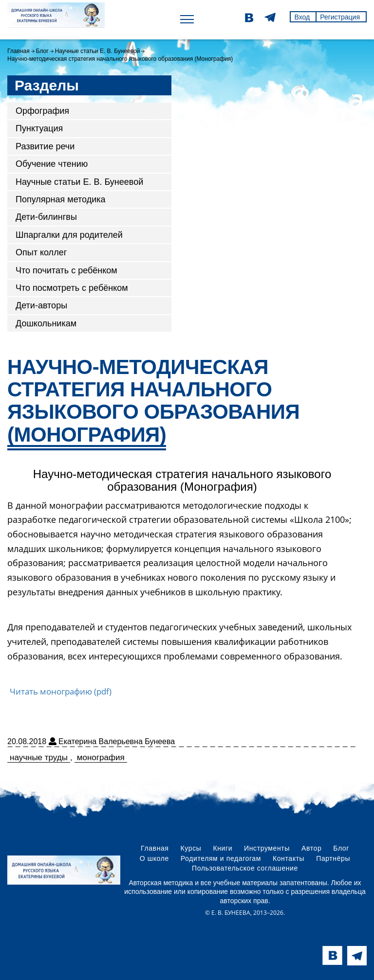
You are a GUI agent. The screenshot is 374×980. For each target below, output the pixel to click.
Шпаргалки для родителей (69, 235)
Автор (311, 848)
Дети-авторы (41, 305)
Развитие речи (45, 146)
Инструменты (267, 848)
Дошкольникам (46, 323)
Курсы (191, 848)
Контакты (289, 858)
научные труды (39, 757)
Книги (223, 848)
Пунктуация (39, 128)
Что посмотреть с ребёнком (72, 288)
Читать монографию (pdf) (61, 691)
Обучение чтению (52, 164)
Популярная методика (61, 199)
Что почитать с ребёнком (66, 270)
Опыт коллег (41, 252)
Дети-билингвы (46, 217)
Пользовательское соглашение (245, 868)
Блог (42, 51)
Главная (19, 51)
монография (101, 757)
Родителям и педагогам (221, 858)
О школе (154, 858)
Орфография (42, 111)
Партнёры (333, 858)
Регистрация (340, 17)
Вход (302, 17)
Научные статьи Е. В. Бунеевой (98, 51)
